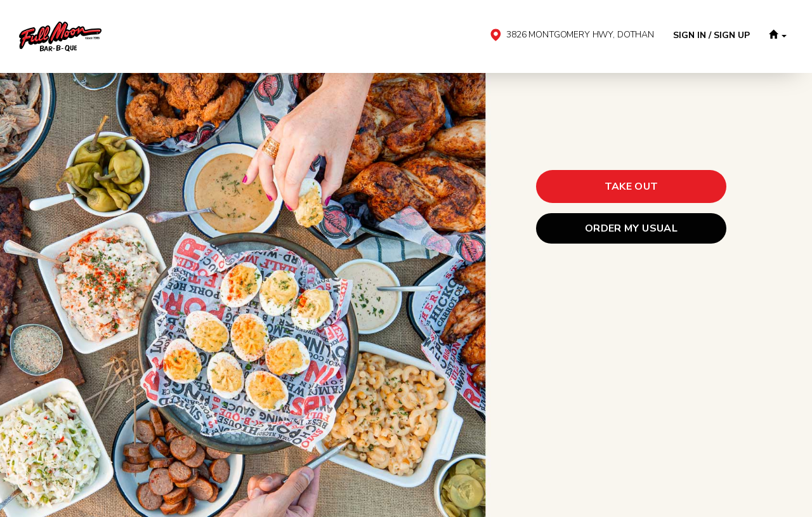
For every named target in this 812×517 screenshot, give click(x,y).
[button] (778, 36)
